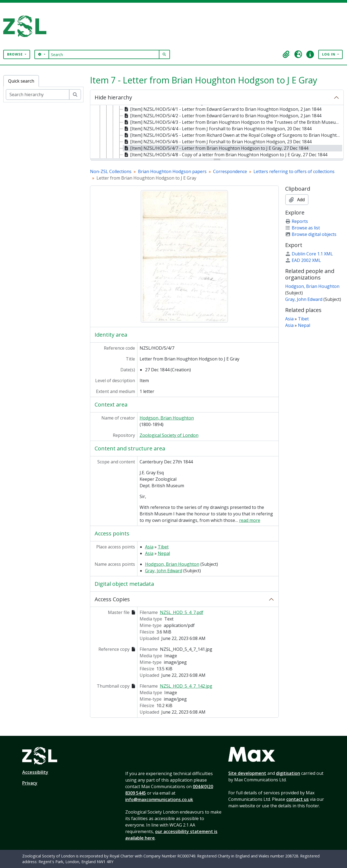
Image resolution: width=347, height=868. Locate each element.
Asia (149, 547)
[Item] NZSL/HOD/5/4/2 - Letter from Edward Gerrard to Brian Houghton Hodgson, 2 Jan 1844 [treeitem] (222, 116)
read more (250, 520)
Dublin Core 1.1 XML (309, 254)
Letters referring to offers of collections (294, 171)
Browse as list (303, 228)
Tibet (163, 547)
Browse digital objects (311, 234)
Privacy (30, 783)
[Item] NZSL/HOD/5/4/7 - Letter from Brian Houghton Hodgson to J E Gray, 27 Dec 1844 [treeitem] (216, 148)
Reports (297, 221)
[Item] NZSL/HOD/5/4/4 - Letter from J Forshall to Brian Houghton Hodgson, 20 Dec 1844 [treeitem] (217, 129)
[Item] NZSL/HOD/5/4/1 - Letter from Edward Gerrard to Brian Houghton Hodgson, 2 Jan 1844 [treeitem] (222, 109)
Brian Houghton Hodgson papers (172, 171)
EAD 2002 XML (303, 260)
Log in (329, 54)
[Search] (104, 54)
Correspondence (230, 171)
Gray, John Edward (164, 571)
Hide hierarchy (113, 97)
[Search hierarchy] (38, 95)
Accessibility (35, 772)
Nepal (164, 553)
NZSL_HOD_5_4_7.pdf (182, 612)
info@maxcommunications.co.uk (159, 799)
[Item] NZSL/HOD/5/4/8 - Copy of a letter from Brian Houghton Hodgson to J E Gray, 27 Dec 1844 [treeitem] (225, 155)
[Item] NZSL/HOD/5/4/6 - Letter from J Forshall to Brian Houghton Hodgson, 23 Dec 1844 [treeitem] (217, 142)
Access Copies (112, 599)
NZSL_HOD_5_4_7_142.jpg (186, 686)
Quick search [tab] (21, 81)
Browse (15, 54)
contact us (298, 799)
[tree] (217, 132)
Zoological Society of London (169, 435)
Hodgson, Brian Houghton (167, 418)
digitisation (288, 773)
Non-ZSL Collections (111, 171)
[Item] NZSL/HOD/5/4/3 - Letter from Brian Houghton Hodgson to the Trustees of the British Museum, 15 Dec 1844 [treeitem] (233, 122)
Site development (247, 773)
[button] (286, 54)
